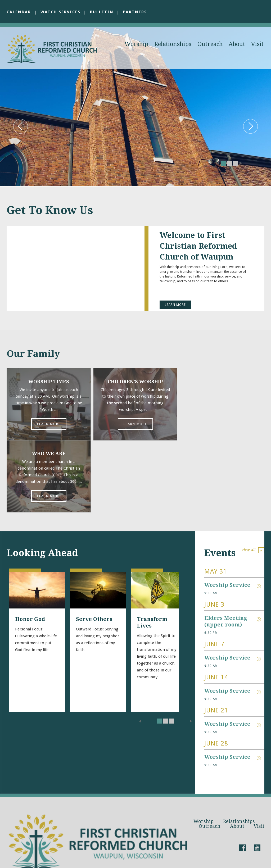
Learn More (175, 305)
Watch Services (61, 12)
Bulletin (103, 12)
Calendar (19, 12)
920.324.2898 (60, 835)
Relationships (173, 44)
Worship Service (227, 513)
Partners (136, 12)
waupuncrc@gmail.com (70, 823)
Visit (257, 44)
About (237, 44)
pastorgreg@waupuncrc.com (62, 829)
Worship (136, 44)
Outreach (210, 44)
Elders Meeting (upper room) (226, 549)
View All (253, 479)
